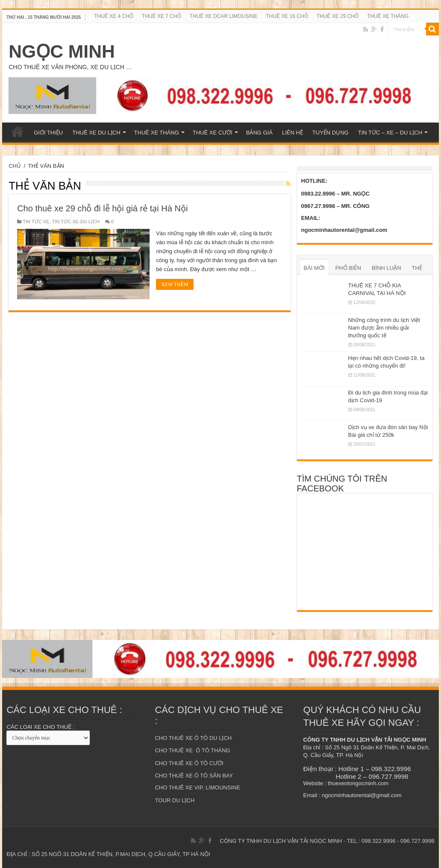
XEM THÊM (175, 284)
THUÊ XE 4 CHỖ (114, 16)
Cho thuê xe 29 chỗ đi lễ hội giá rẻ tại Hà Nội (102, 208)
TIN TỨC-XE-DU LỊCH (76, 222)
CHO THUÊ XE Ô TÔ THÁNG (192, 750)
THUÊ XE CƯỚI (213, 133)
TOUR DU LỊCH (175, 800)
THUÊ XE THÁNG (388, 16)
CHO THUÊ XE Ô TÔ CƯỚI (189, 763)
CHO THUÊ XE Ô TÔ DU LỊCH (193, 738)
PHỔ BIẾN (348, 268)
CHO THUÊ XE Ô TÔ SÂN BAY (194, 776)
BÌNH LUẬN (387, 268)
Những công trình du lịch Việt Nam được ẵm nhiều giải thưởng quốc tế (384, 328)
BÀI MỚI (314, 268)
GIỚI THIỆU (48, 133)
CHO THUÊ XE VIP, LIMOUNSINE (197, 788)
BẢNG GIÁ (259, 133)
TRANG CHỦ (18, 132)
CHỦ (15, 166)
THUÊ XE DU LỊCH (96, 133)
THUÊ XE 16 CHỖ (287, 16)
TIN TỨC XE (36, 222)
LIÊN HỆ (293, 133)
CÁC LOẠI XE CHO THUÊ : (40, 727)
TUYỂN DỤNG (331, 133)
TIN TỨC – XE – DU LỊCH (390, 133)
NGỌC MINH (62, 51)
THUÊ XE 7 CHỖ (162, 16)
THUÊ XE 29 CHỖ (338, 16)
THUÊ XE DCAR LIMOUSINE (224, 16)
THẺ (417, 268)
